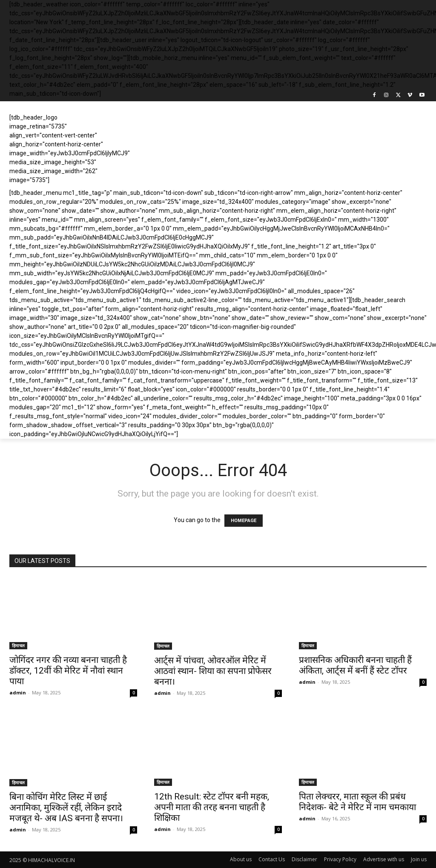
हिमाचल (18, 645)
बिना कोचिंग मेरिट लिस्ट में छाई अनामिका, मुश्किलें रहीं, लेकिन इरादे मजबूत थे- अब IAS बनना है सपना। (66, 808)
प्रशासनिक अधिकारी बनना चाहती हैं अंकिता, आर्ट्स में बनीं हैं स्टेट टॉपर (355, 665)
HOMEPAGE (244, 521)
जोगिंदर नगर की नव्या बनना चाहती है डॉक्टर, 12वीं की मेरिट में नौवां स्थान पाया (68, 671)
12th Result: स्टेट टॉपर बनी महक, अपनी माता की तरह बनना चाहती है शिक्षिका (212, 807)
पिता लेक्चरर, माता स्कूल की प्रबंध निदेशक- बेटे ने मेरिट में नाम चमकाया (357, 802)
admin (18, 692)
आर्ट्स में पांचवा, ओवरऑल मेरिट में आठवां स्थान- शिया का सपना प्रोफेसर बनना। (213, 671)
